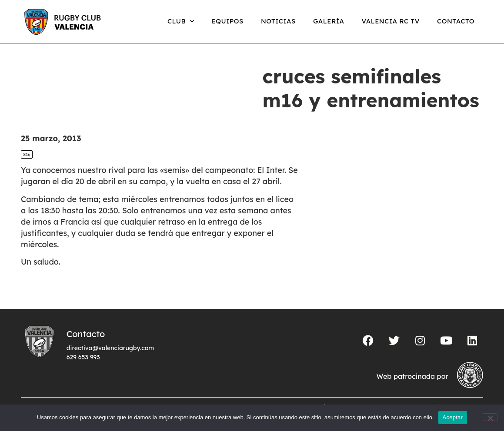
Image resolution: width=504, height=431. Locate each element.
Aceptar (453, 417)
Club (181, 22)
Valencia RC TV (391, 21)
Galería (329, 21)
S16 (27, 154)
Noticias (278, 21)
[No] (490, 417)
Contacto (456, 21)
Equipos (228, 21)
